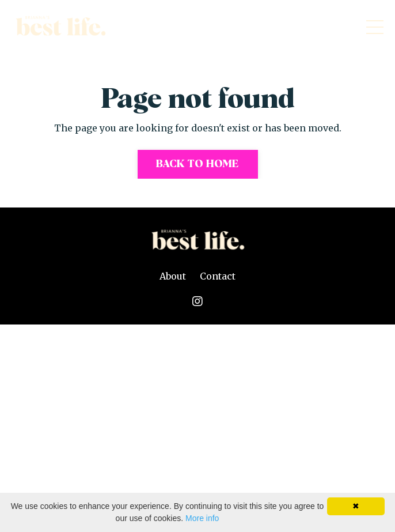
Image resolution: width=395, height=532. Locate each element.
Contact (218, 276)
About (173, 276)
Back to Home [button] (198, 164)
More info (202, 518)
